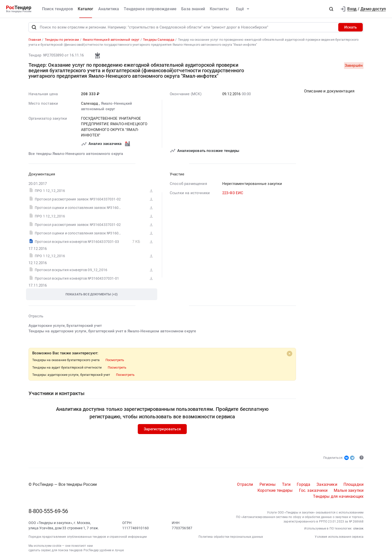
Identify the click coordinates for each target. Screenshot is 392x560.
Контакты (219, 9)
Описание (329, 92)
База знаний (193, 9)
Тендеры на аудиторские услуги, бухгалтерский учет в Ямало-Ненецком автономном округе (112, 332)
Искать (350, 28)
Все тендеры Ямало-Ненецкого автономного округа (76, 155)
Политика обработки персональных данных (231, 538)
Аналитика (109, 9)
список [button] (358, 530)
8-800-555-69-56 (48, 512)
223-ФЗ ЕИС (233, 194)
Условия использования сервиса (339, 538)
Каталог (85, 9)
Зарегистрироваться (162, 430)
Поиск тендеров (57, 9)
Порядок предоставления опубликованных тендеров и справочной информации (88, 538)
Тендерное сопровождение (150, 9)
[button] (331, 9)
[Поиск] (34, 28)
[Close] (289, 355)
